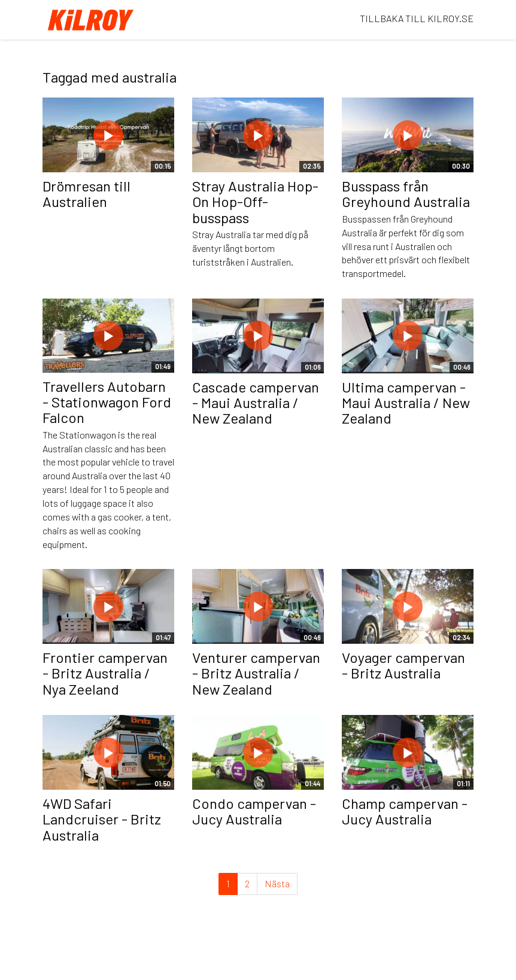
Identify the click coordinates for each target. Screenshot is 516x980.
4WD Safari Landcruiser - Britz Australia (102, 819)
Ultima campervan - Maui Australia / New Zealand (406, 403)
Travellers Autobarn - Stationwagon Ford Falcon (107, 402)
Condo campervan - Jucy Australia (254, 811)
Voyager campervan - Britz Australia (403, 665)
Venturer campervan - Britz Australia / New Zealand (256, 673)
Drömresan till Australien (86, 194)
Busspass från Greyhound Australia (406, 194)
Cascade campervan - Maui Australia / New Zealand (256, 403)
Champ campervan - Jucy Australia (405, 811)
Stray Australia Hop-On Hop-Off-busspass (255, 202)
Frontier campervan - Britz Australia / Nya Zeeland (105, 673)
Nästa (277, 883)
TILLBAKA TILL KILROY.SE (417, 18)
